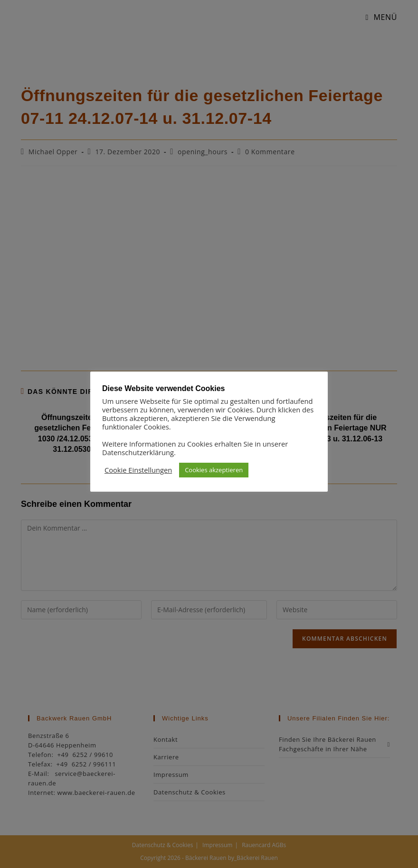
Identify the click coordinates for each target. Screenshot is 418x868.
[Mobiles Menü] (378, 17)
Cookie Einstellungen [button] (138, 470)
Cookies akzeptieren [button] (214, 470)
